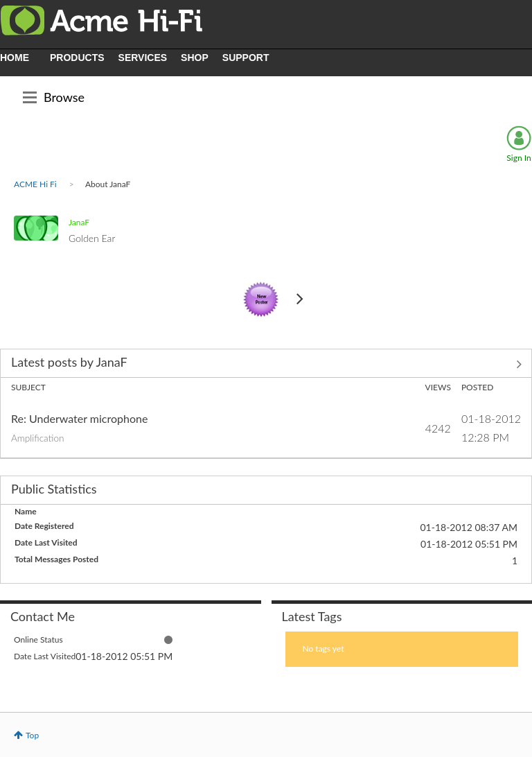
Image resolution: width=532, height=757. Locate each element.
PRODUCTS (77, 58)
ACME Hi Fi (35, 184)
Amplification (38, 438)
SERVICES (143, 58)
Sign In (518, 158)
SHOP (195, 58)
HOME (15, 58)
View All (266, 365)
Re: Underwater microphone (79, 418)
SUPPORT (246, 58)
